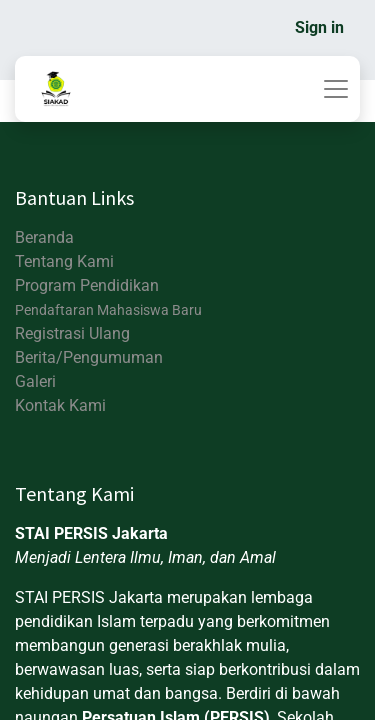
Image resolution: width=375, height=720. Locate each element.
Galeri (35, 381)
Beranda (44, 237)
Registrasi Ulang (72, 333)
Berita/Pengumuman (89, 357)
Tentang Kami (64, 261)
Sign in (319, 27)
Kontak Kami (60, 405)
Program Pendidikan (87, 285)
